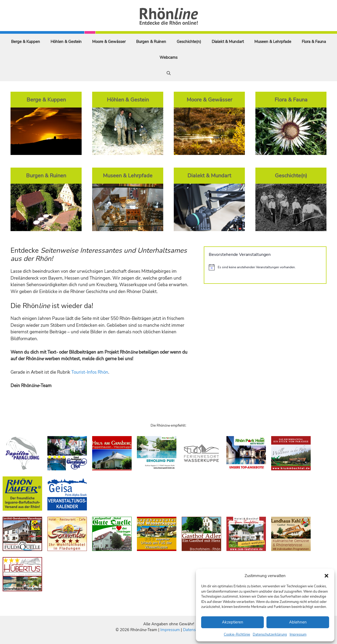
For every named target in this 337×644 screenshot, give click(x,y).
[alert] (265, 267)
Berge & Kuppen (26, 42)
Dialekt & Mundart (228, 42)
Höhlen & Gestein (66, 42)
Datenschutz (194, 630)
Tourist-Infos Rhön (90, 372)
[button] (326, 576)
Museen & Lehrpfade (273, 42)
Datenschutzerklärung (270, 635)
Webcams (168, 57)
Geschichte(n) (189, 42)
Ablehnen (298, 622)
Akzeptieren (233, 622)
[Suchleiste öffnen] (169, 73)
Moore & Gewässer (109, 42)
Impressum (298, 635)
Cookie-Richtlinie (237, 635)
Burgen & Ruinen (151, 42)
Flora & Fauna (314, 42)
